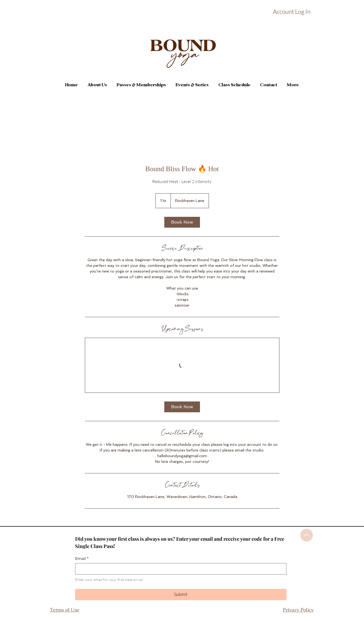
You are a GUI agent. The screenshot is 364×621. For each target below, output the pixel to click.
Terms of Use (65, 610)
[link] (182, 222)
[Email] (179, 569)
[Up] (307, 535)
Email (82, 559)
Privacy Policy (298, 610)
